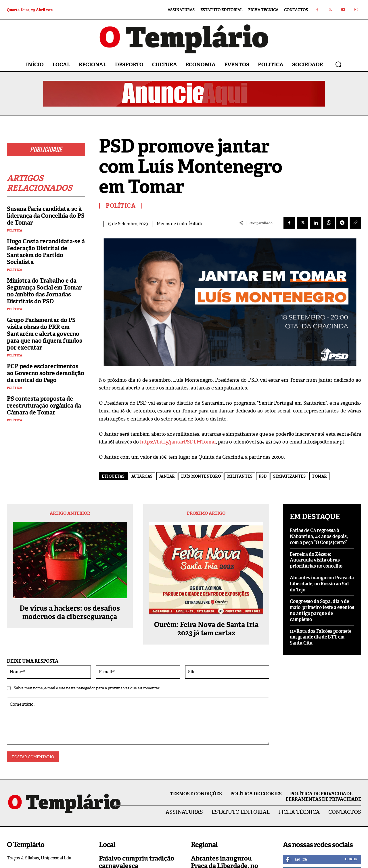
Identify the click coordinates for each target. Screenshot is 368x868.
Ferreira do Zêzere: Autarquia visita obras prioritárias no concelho (316, 560)
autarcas (142, 476)
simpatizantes (290, 476)
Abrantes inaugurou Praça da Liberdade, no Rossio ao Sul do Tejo (322, 584)
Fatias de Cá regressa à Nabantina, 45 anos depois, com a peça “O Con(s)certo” (319, 536)
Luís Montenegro (201, 476)
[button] (338, 64)
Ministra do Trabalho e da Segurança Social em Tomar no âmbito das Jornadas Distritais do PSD (44, 291)
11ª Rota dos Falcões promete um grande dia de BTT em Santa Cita (321, 637)
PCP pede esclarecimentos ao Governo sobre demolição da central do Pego (46, 373)
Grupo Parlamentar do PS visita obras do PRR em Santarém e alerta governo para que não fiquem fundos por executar (45, 334)
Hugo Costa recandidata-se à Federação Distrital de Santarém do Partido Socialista (46, 252)
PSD (263, 476)
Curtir (351, 859)
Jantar (167, 476)
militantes (240, 476)
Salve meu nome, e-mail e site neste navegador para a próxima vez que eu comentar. (87, 688)
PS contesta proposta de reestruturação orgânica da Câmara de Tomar (44, 406)
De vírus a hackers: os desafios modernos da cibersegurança (70, 613)
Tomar (319, 476)
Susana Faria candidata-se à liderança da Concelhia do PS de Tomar (46, 216)
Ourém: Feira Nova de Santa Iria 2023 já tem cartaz (206, 629)
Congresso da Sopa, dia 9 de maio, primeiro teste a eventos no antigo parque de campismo (322, 610)
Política (15, 230)
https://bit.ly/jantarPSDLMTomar (178, 442)
